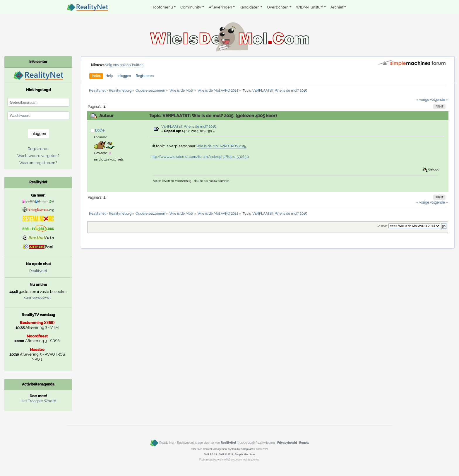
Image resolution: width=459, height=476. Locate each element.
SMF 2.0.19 (210, 454)
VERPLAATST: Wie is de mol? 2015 (189, 127)
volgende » (439, 100)
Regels (304, 443)
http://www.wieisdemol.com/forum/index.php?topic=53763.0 (200, 157)
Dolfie (100, 130)
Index (96, 76)
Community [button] (191, 7)
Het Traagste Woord (38, 401)
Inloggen (124, 76)
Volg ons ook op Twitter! (124, 65)
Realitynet (38, 271)
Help (109, 76)
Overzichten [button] (278, 7)
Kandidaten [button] (250, 7)
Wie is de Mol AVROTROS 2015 (221, 146)
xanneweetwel (37, 297)
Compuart (247, 449)
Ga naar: (382, 226)
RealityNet (228, 443)
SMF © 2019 (226, 454)
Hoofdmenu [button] (162, 7)
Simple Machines (245, 454)
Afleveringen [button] (220, 7)
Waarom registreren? (38, 163)
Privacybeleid (287, 443)
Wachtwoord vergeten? (38, 156)
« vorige (423, 100)
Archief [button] (337, 7)
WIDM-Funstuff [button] (309, 7)
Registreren (145, 76)
